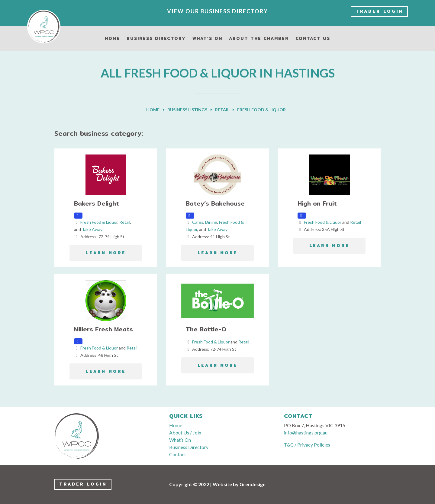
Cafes (198, 222)
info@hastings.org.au (306, 432)
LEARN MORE (106, 253)
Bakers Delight (97, 203)
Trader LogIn (379, 11)
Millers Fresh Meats (103, 329)
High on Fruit (317, 203)
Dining (211, 222)
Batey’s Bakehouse (215, 203)
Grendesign (253, 484)
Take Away (92, 229)
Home (112, 39)
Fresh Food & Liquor (99, 222)
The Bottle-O (206, 329)
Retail (125, 222)
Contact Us (313, 39)
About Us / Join (185, 432)
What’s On (207, 39)
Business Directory (156, 39)
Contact (178, 454)
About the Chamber (259, 39)
